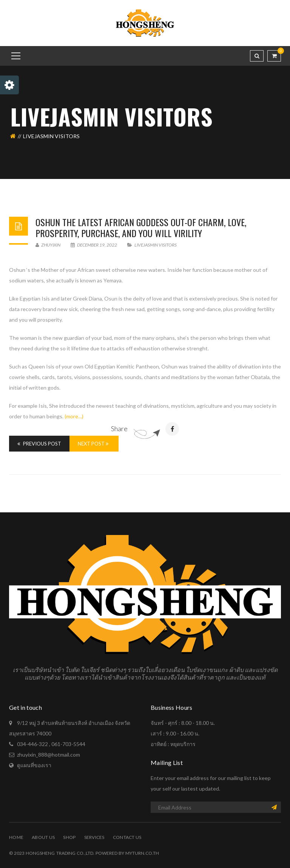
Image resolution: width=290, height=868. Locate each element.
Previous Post (39, 444)
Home (16, 837)
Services (94, 837)
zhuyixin (48, 245)
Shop (69, 837)
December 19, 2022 (94, 245)
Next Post (93, 444)
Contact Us (127, 837)
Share (119, 429)
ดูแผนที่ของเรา (34, 765)
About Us (43, 837)
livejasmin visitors (156, 245)
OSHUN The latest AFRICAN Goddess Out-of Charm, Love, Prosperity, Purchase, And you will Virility (141, 227)
